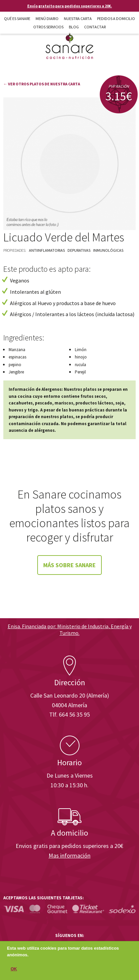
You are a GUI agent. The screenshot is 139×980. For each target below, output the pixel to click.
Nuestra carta (78, 19)
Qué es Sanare (17, 19)
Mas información (69, 855)
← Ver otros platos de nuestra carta (42, 84)
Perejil (80, 372)
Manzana (17, 350)
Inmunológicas (108, 250)
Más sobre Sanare (69, 565)
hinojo (81, 357)
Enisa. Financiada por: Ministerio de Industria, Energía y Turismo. (70, 629)
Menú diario (47, 19)
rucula (80, 365)
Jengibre (16, 372)
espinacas (17, 357)
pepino (15, 365)
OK (14, 970)
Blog (74, 27)
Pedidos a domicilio (116, 19)
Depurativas (79, 250)
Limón (81, 350)
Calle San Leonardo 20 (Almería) (70, 695)
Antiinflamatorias (47, 250)
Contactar (95, 27)
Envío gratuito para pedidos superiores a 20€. (70, 6)
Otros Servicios (48, 27)
